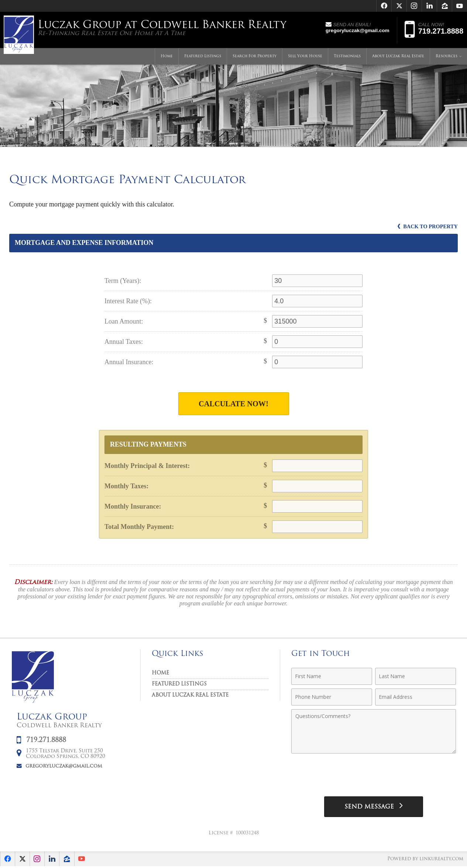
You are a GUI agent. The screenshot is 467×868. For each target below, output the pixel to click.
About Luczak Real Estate (398, 57)
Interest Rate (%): (128, 301)
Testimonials (347, 57)
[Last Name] (416, 677)
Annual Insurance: (129, 362)
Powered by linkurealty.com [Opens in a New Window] (424, 860)
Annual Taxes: (124, 342)
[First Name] (332, 677)
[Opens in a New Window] (384, 6)
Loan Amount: (124, 321)
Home (167, 57)
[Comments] (374, 732)
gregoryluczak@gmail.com (64, 767)
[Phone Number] (332, 698)
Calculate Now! (233, 404)
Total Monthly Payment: (139, 527)
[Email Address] (416, 698)
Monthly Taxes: (127, 487)
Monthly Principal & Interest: (147, 467)
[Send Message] (374, 808)
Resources (447, 57)
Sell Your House (305, 57)
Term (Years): (123, 281)
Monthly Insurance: (133, 507)
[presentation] (374, 776)
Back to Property (426, 226)
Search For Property (255, 57)
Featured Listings (203, 57)
